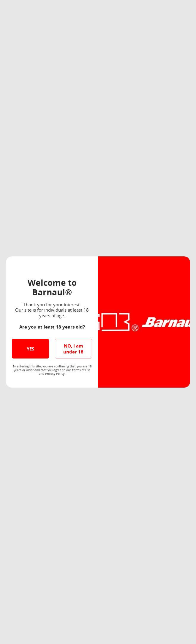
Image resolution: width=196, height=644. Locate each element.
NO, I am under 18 (73, 349)
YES (30, 349)
